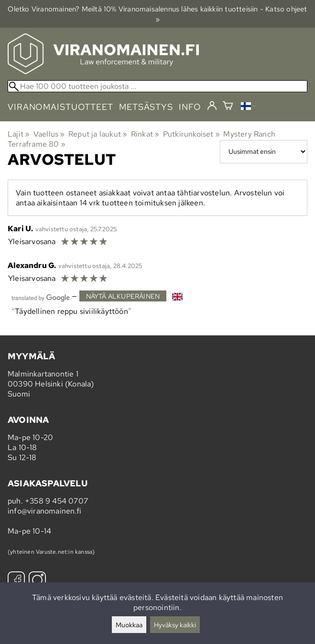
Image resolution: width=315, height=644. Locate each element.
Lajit (19, 134)
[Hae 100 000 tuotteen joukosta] (157, 86)
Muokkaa (129, 625)
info (190, 107)
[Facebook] (16, 581)
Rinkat (145, 134)
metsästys (146, 107)
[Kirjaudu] (212, 106)
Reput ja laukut (98, 134)
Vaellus (49, 134)
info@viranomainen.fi (44, 511)
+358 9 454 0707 (56, 501)
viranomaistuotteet (60, 107)
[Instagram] (37, 581)
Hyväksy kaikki (175, 625)
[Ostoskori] (228, 107)
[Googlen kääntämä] (41, 297)
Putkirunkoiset (191, 134)
